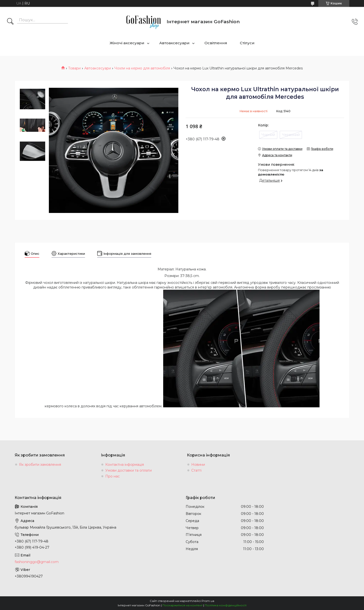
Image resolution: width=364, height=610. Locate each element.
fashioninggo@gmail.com (37, 562)
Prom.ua (208, 601)
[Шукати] (10, 22)
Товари (74, 68)
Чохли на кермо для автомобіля (142, 68)
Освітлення (216, 43)
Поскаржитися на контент (182, 605)
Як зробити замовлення (40, 465)
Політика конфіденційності (226, 605)
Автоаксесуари (174, 43)
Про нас (112, 476)
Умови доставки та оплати (128, 470)
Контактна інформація (125, 465)
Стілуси (247, 43)
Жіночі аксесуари (127, 43)
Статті (196, 470)
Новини (198, 465)
